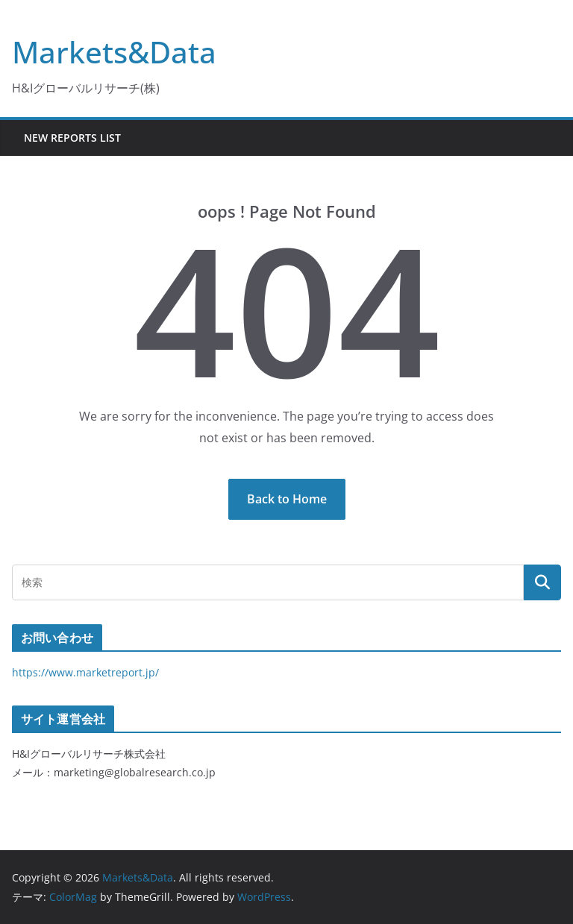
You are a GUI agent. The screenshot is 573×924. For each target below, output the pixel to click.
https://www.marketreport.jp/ (85, 672)
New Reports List (72, 138)
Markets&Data (114, 52)
